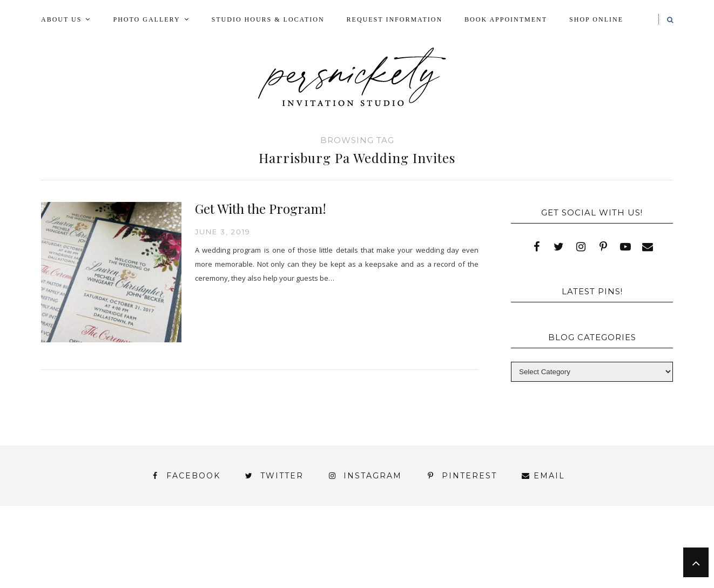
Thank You (563, 555)
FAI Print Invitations (310, 546)
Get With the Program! (261, 208)
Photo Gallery (146, 19)
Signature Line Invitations (451, 555)
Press (639, 546)
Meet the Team (178, 583)
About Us (61, 19)
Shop (352, 555)
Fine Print (407, 546)
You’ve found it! (612, 565)
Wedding (632, 555)
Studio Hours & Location (268, 19)
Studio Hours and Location (607, 574)
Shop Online (596, 19)
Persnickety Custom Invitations (314, 583)
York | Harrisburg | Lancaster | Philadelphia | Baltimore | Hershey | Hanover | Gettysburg (329, 565)
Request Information (395, 19)
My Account (482, 546)
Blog (116, 546)
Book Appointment (506, 19)
